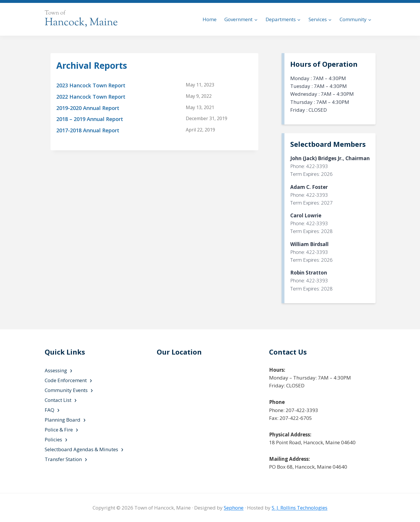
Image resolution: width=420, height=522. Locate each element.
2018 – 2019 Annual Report (90, 119)
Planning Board (63, 420)
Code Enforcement (66, 380)
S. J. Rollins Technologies (300, 508)
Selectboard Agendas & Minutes (81, 449)
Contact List (58, 400)
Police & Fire (59, 430)
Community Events (66, 390)
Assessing (56, 370)
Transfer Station (63, 459)
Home (210, 19)
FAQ (49, 410)
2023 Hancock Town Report (91, 85)
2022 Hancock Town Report (91, 97)
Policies (53, 439)
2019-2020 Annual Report (88, 108)
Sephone (234, 508)
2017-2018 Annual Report (88, 130)
